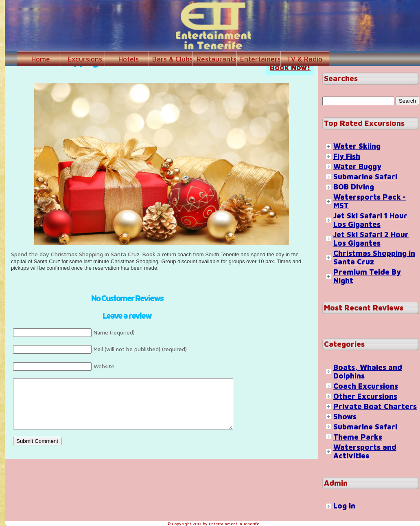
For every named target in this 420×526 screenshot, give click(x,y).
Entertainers (260, 59)
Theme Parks (358, 437)
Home (41, 59)
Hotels (129, 59)
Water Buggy (357, 166)
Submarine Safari (365, 177)
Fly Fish (347, 156)
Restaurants (217, 59)
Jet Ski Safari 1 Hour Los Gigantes (370, 220)
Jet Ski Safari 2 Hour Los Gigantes (371, 239)
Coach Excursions (366, 386)
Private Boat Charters (375, 406)
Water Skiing (357, 146)
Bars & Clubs (173, 59)
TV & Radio (304, 59)
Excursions (85, 59)
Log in (344, 506)
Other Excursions (365, 396)
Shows (345, 417)
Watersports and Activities (365, 451)
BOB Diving (354, 187)
